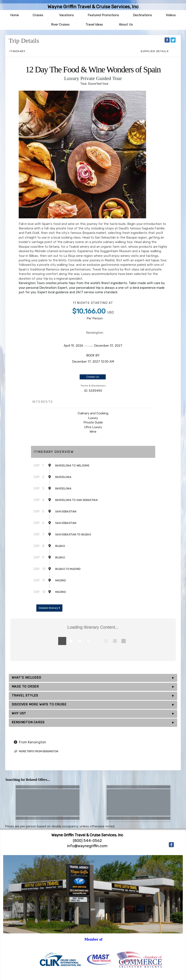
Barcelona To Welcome (72, 466)
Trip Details (24, 41)
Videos (171, 15)
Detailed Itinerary (49, 608)
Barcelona (63, 477)
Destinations (142, 15)
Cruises (38, 15)
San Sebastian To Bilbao (73, 534)
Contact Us (92, 377)
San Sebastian (66, 511)
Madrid (61, 580)
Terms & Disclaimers (93, 386)
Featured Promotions (103, 15)
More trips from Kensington (36, 751)
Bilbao (60, 546)
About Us (126, 24)
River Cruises (60, 24)
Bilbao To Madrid (68, 569)
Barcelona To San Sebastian (76, 500)
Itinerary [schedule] (18, 51)
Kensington (95, 333)
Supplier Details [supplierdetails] (155, 51)
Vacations (67, 15)
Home (15, 15)
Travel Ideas (94, 24)
